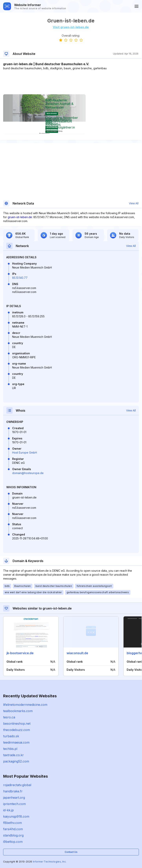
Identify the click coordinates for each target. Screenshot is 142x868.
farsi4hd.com (13, 829)
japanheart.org (14, 798)
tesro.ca (9, 717)
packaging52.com (16, 761)
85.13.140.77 (20, 278)
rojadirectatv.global (17, 785)
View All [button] (134, 203)
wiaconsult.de (77, 653)
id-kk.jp (8, 810)
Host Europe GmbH (25, 453)
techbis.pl (10, 749)
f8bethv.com (12, 823)
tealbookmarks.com (18, 711)
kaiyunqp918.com (16, 816)
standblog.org (13, 835)
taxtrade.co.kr (13, 755)
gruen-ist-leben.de (20, 217)
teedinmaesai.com (16, 742)
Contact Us (71, 852)
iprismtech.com (14, 804)
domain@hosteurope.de (28, 473)
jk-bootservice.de (20, 653)
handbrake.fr (13, 791)
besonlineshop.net (17, 723)
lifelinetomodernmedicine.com (25, 705)
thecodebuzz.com (16, 730)
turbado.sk (11, 736)
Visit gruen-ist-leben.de (71, 27)
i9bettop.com (13, 842)
